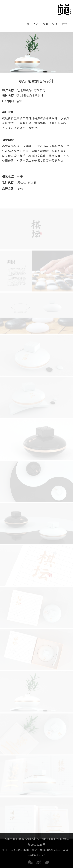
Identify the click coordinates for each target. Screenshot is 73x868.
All (28, 24)
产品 (36, 25)
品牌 (46, 24)
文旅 (64, 24)
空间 (55, 24)
